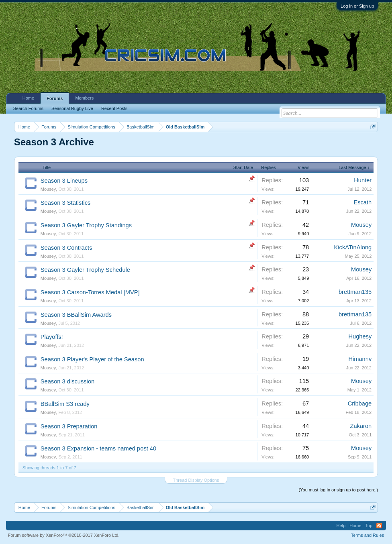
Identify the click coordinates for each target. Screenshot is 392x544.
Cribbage (360, 403)
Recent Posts (114, 108)
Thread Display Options (196, 480)
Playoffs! (52, 337)
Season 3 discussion (67, 381)
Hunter (363, 180)
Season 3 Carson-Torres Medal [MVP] (90, 292)
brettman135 (355, 292)
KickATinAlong (353, 247)
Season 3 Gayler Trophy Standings (86, 225)
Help (341, 526)
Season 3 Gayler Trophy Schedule (85, 270)
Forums (55, 98)
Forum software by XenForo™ (64, 535)
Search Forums (28, 108)
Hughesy (360, 336)
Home (28, 98)
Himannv (360, 359)
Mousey (48, 189)
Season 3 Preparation (69, 426)
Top (369, 526)
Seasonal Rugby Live (72, 108)
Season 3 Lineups (64, 181)
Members (84, 98)
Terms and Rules (368, 535)
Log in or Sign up (357, 6)
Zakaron (361, 426)
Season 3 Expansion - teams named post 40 (98, 448)
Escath (362, 202)
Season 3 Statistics (66, 203)
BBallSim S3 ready (65, 404)
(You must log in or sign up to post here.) (339, 490)
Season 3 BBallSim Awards (76, 315)
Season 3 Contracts (66, 248)
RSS (379, 526)
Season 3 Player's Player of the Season (92, 359)
